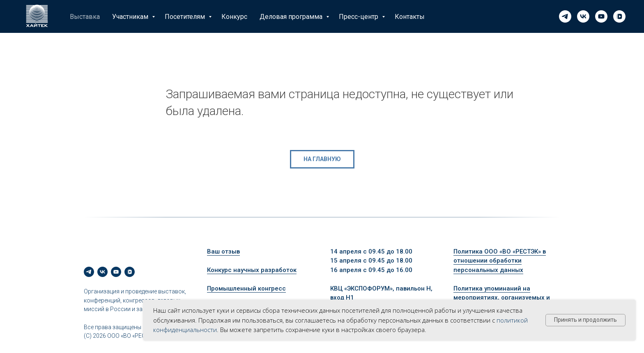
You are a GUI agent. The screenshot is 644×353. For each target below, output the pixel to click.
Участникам (131, 17)
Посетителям (186, 17)
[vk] (583, 16)
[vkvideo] (619, 16)
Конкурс (234, 17)
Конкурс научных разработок (252, 270)
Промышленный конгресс (246, 288)
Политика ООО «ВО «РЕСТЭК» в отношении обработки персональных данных (500, 261)
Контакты (410, 17)
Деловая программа (292, 17)
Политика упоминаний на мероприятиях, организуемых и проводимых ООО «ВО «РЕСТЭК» (502, 298)
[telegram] (565, 16)
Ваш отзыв (223, 251)
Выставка (85, 17)
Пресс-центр (359, 17)
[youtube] (601, 16)
